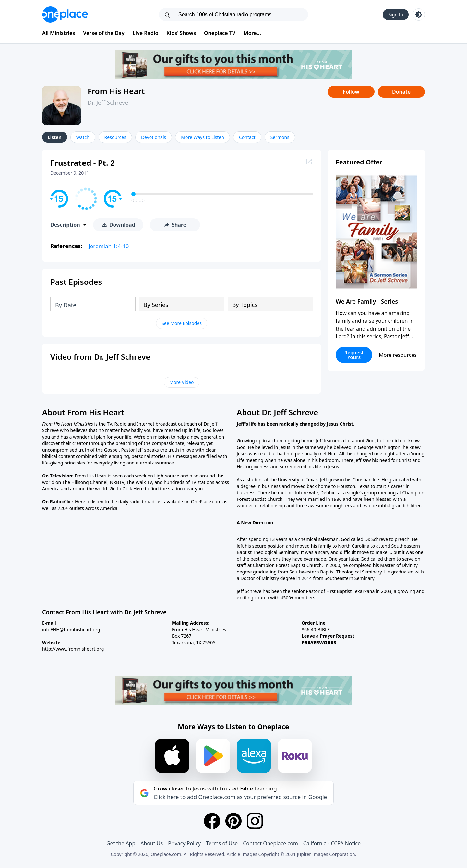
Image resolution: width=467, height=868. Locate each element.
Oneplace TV (220, 33)
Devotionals (154, 137)
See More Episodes (182, 323)
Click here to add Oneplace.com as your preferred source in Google (240, 797)
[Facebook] (212, 821)
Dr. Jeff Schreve (108, 102)
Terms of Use (222, 843)
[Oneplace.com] (65, 15)
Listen (55, 137)
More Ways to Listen (203, 137)
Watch (83, 137)
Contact (247, 137)
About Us (152, 843)
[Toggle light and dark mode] (419, 15)
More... (252, 33)
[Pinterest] (233, 821)
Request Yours (354, 355)
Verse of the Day (104, 33)
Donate (401, 92)
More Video (181, 382)
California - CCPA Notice (332, 843)
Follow (351, 92)
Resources (115, 137)
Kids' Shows (181, 33)
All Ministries (59, 33)
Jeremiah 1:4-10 (109, 246)
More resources (398, 355)
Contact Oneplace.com (270, 843)
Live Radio (146, 33)
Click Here (133, 489)
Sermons (280, 137)
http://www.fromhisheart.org (73, 649)
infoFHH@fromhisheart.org (71, 629)
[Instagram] (255, 821)
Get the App (121, 843)
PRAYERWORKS (319, 642)
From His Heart (116, 91)
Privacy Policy (184, 843)
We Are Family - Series (367, 301)
